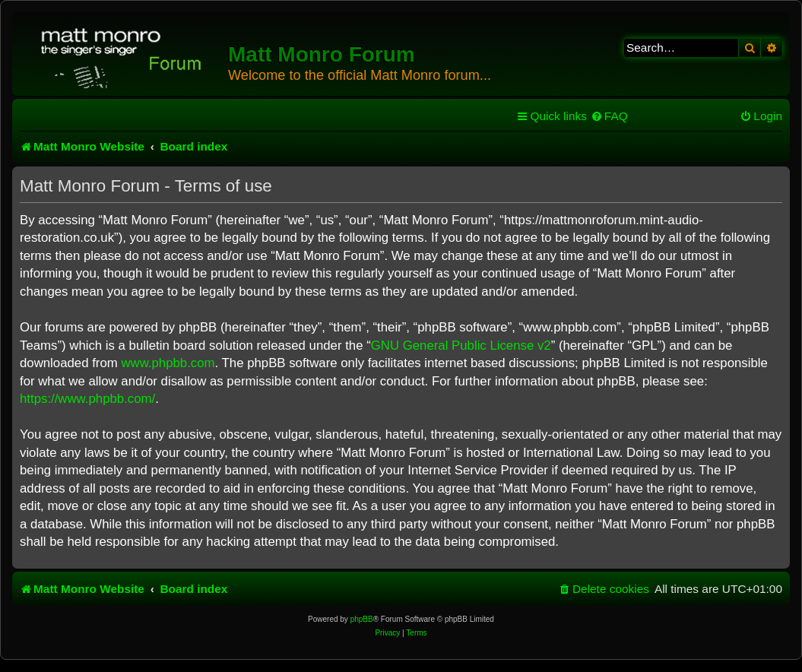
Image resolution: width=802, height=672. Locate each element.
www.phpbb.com (168, 363)
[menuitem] (609, 116)
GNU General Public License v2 (461, 346)
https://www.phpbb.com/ (87, 399)
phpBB (362, 619)
